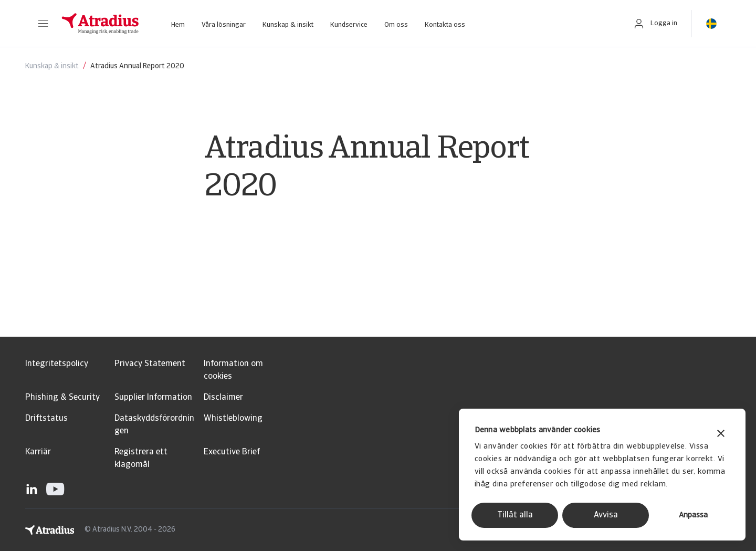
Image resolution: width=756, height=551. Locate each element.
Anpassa (693, 516)
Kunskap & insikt (288, 25)
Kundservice (349, 25)
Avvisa (606, 515)
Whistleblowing (233, 419)
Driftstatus (46, 419)
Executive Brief (232, 452)
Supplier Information (153, 398)
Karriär (38, 452)
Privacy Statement (150, 364)
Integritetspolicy (57, 364)
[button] (43, 24)
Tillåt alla (515, 515)
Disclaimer (223, 398)
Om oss (396, 25)
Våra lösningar (224, 25)
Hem (178, 25)
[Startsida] (100, 24)
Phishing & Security (62, 398)
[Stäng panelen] (721, 435)
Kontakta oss (445, 25)
